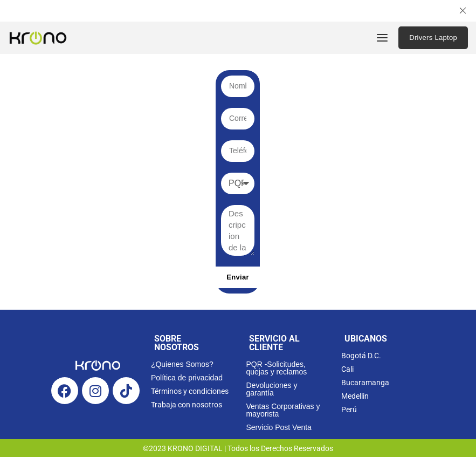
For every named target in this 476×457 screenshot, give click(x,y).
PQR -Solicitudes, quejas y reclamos (276, 368)
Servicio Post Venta (278, 427)
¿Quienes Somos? (182, 364)
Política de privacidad (187, 378)
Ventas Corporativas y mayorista (283, 410)
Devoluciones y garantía (271, 389)
